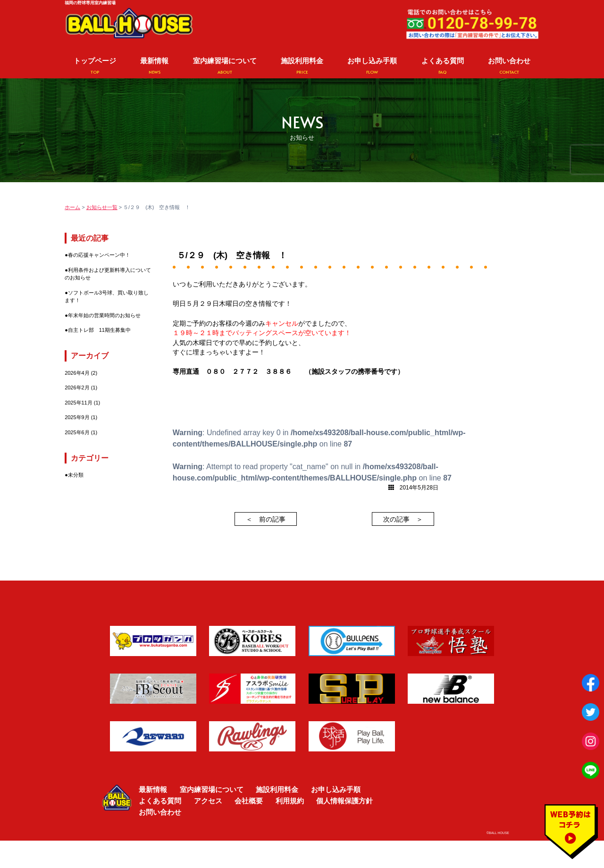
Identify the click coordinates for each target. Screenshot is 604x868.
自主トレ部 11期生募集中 (99, 330)
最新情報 (154, 66)
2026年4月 (77, 373)
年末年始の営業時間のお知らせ (104, 315)
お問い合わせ (509, 66)
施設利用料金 (302, 66)
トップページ (95, 66)
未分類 (76, 475)
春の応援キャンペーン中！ (99, 255)
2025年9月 (77, 417)
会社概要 (249, 801)
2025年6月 (77, 432)
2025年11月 (79, 403)
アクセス (208, 801)
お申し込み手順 (372, 66)
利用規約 (290, 801)
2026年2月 (77, 388)
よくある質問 (443, 66)
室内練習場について (225, 66)
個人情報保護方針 (344, 801)
